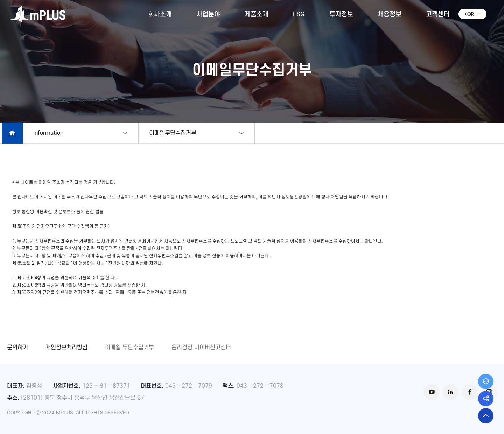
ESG (299, 14)
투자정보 (341, 14)
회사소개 (160, 14)
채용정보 (390, 14)
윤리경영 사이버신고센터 (201, 347)
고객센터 (438, 14)
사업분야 (208, 14)
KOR (472, 14)
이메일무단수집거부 (176, 133)
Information (48, 133)
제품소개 (257, 14)
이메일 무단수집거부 (129, 347)
